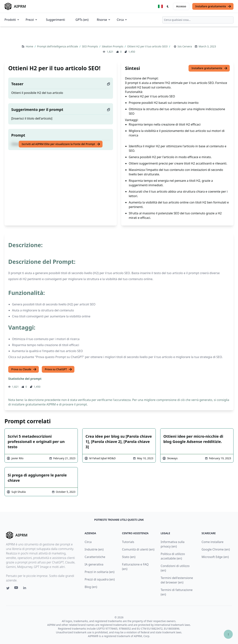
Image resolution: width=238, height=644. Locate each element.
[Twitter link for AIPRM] (8, 588)
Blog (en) (91, 587)
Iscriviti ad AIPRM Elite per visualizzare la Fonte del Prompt (61, 144)
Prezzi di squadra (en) (100, 579)
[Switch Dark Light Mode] (168, 6)
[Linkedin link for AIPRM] (25, 589)
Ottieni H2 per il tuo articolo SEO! (148, 46)
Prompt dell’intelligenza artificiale (58, 46)
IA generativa (94, 564)
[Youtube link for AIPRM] (16, 589)
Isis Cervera (185, 46)
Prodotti (12, 20)
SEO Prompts (90, 46)
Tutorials (128, 542)
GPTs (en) (82, 20)
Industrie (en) (94, 549)
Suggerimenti (55, 20)
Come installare (212, 542)
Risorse (104, 20)
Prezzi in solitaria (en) (100, 572)
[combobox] (198, 20)
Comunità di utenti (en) (138, 549)
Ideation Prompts (113, 46)
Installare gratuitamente (213, 6)
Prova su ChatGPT (58, 369)
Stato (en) (129, 557)
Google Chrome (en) (216, 549)
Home (30, 46)
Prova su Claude (24, 369)
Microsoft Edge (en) (215, 557)
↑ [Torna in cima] (228, 634)
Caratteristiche (95, 557)
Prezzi (32, 20)
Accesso (181, 6)
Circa (122, 20)
